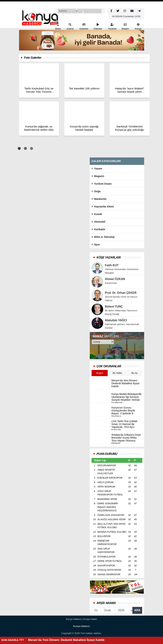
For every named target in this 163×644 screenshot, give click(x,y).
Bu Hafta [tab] (117, 373)
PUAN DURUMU (107, 454)
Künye (138, 27)
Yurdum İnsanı (102, 184)
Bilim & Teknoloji (103, 237)
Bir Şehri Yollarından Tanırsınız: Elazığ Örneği (121, 312)
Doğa (96, 191)
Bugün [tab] (100, 373)
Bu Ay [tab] (135, 373)
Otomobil (98, 222)
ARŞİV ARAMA (106, 603)
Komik (97, 214)
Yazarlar (112, 27)
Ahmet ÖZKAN (115, 279)
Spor (96, 245)
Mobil (58, 27)
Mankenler (99, 199)
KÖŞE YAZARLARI (109, 257)
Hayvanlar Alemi (103, 207)
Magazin (98, 176)
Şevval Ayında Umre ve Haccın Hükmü (121, 299)
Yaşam (97, 169)
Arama (70, 27)
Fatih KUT (112, 265)
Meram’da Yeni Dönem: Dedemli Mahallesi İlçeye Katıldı (66, 640)
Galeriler (84, 27)
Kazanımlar (111, 283)
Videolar (98, 27)
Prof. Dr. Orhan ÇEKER (121, 293)
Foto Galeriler (33, 58)
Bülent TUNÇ (114, 307)
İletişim (125, 27)
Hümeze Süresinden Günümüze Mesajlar (122, 271)
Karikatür (98, 229)
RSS (139, 38)
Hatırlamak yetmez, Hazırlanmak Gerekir (122, 326)
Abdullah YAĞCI (116, 320)
